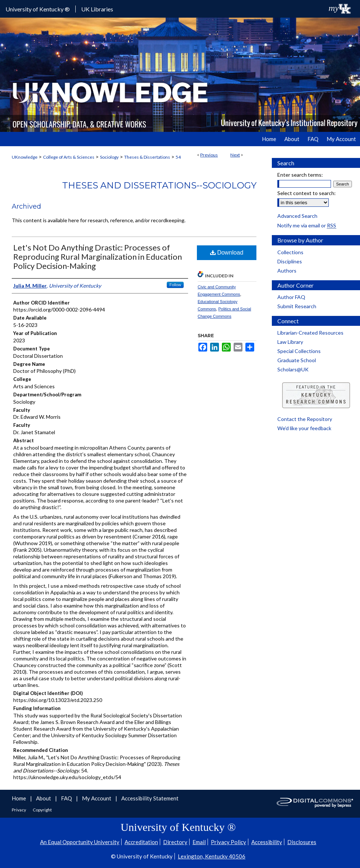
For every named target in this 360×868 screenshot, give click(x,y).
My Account (97, 798)
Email (199, 842)
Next (235, 155)
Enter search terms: (300, 175)
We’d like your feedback (304, 428)
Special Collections (299, 351)
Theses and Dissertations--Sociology (159, 185)
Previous (209, 155)
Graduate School (297, 360)
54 (178, 157)
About (44, 798)
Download (227, 253)
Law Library (290, 342)
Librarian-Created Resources (310, 333)
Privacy (19, 810)
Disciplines (290, 261)
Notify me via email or (307, 225)
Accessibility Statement (150, 798)
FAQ (67, 798)
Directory (175, 842)
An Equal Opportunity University (80, 842)
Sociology (109, 157)
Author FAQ (291, 297)
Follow (175, 285)
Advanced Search (297, 216)
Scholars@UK (293, 369)
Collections (290, 252)
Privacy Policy (228, 842)
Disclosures (302, 842)
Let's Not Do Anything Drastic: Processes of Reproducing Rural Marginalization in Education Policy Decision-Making (98, 257)
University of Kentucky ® (38, 9)
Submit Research (297, 306)
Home (19, 798)
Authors (287, 271)
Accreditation (141, 842)
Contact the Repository (305, 419)
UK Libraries (97, 9)
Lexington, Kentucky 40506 (212, 856)
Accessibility (267, 842)
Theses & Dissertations (147, 157)
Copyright (42, 810)
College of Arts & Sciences (69, 157)
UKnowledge (25, 157)
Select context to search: (307, 193)
